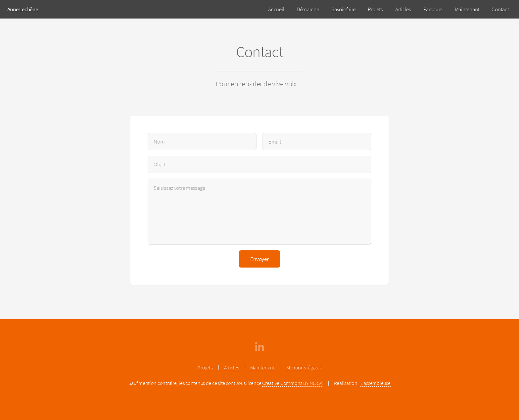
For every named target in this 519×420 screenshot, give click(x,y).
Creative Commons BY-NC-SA (292, 383)
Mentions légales (304, 368)
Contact (500, 9)
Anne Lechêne (23, 9)
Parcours (433, 9)
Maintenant (467, 9)
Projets (375, 9)
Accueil (276, 9)
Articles (403, 9)
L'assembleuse (376, 383)
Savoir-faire (343, 9)
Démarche (308, 9)
